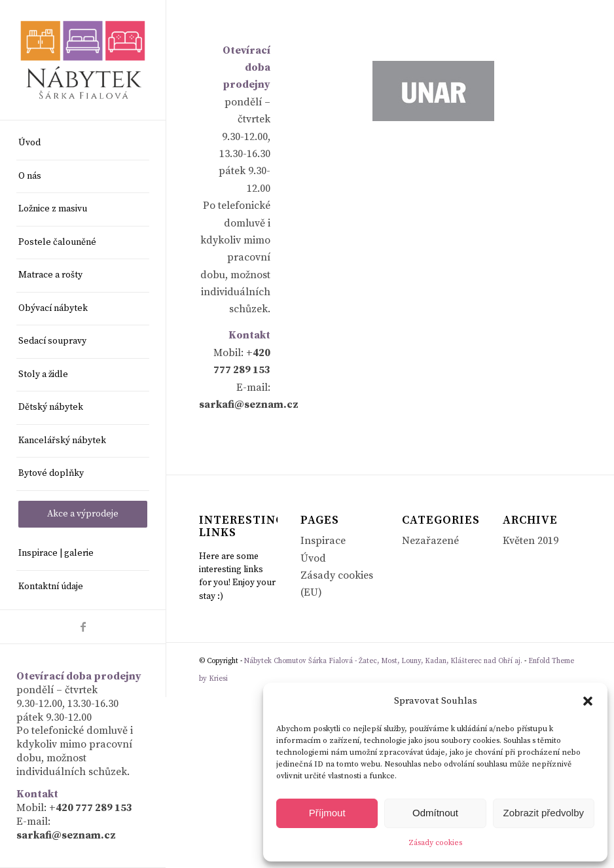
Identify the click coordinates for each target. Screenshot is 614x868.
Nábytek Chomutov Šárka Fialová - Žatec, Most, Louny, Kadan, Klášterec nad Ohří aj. (383, 661)
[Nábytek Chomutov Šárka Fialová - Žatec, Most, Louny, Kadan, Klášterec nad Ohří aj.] (83, 60)
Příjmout (327, 813)
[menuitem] (83, 144)
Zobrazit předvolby (544, 813)
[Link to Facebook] (83, 627)
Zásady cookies (435, 843)
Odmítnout (435, 813)
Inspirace (323, 541)
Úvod (313, 558)
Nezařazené (430, 541)
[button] (588, 701)
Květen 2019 (531, 541)
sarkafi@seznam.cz (66, 835)
